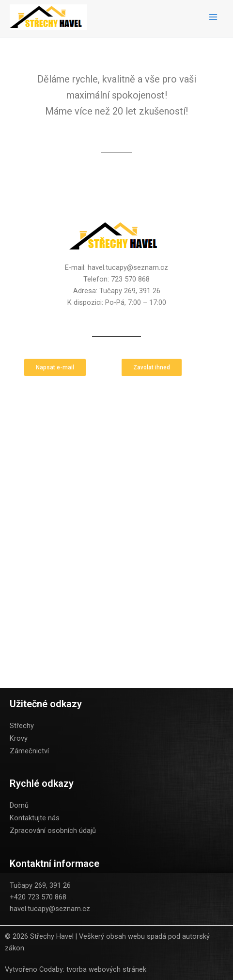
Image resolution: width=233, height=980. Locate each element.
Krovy (19, 738)
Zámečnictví (29, 751)
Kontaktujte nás (35, 818)
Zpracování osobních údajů (53, 831)
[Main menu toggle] (213, 17)
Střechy (22, 726)
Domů (19, 805)
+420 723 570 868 (38, 897)
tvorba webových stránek (106, 969)
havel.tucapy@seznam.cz (50, 909)
